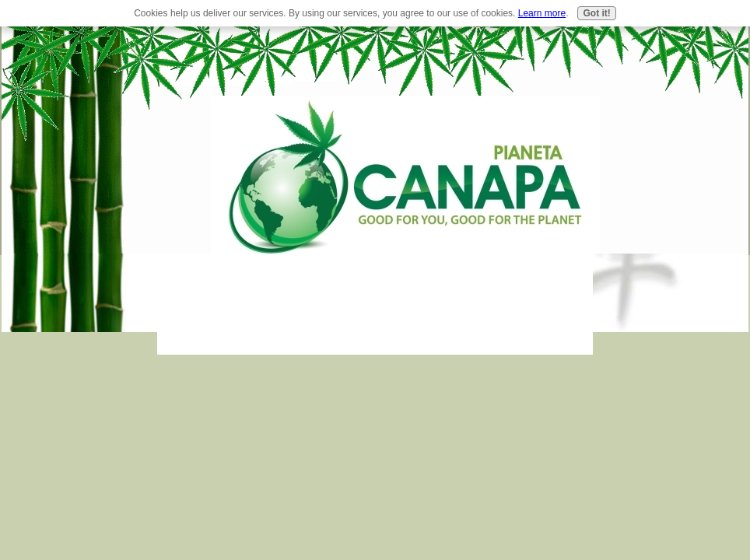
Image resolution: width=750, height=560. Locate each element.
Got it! (596, 13)
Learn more (542, 13)
